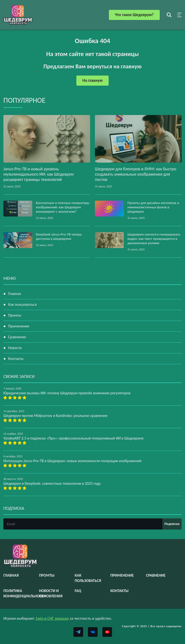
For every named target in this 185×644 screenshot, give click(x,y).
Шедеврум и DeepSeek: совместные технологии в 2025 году (52, 483)
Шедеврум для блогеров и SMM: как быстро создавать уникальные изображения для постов (136, 174)
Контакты (16, 359)
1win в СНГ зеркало (52, 618)
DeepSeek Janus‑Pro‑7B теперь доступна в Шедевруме (59, 236)
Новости (15, 348)
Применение (19, 326)
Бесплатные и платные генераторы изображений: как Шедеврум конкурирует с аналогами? (63, 207)
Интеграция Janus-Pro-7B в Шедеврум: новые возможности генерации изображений (72, 461)
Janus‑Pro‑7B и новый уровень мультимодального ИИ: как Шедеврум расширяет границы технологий (39, 174)
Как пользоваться (22, 304)
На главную (92, 80)
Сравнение (17, 337)
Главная (15, 294)
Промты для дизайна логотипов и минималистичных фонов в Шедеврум (153, 207)
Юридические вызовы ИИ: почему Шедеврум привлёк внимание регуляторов (67, 393)
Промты (15, 315)
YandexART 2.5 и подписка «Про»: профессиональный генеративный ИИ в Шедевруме (73, 438)
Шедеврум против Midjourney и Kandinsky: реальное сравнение (55, 416)
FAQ (78, 591)
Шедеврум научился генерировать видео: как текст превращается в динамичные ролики (154, 239)
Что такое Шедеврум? (134, 15)
